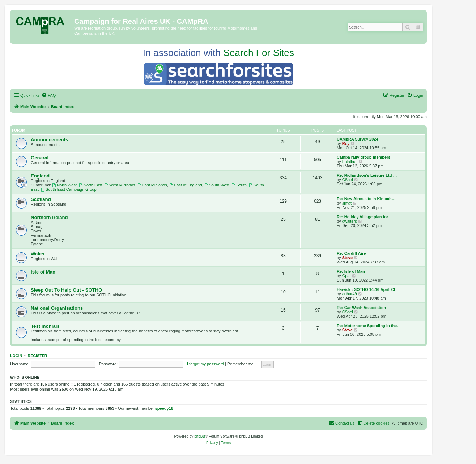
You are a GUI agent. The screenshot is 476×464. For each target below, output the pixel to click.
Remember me (243, 364)
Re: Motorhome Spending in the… (369, 326)
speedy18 (164, 408)
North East (91, 185)
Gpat (347, 276)
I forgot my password (205, 364)
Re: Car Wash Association (361, 308)
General (40, 158)
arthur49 (350, 294)
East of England (186, 185)
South (239, 185)
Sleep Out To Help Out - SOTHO (67, 290)
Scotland (41, 199)
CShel (348, 180)
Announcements (49, 140)
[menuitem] (48, 95)
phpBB (200, 436)
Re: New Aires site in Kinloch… (366, 199)
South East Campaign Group (69, 189)
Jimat (347, 203)
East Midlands (152, 185)
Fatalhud (350, 162)
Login (16, 356)
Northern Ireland (49, 217)
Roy (346, 143)
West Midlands (120, 185)
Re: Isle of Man (351, 271)
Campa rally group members (364, 157)
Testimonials (45, 326)
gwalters (350, 221)
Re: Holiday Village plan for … (365, 217)
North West (64, 185)
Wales (38, 254)
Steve (347, 258)
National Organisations (57, 308)
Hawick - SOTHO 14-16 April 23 (366, 289)
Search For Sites (259, 53)
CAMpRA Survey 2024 (358, 139)
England (40, 176)
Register (38, 356)
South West (217, 185)
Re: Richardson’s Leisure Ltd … (367, 175)
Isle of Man (43, 272)
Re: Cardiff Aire (351, 253)
